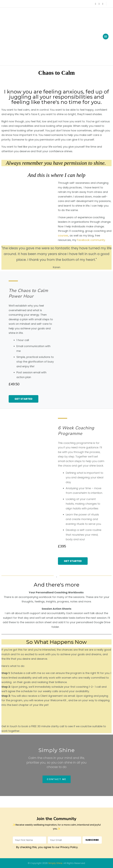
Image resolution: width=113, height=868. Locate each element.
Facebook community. (91, 240)
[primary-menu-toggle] (106, 36)
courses (63, 236)
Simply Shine (55, 863)
